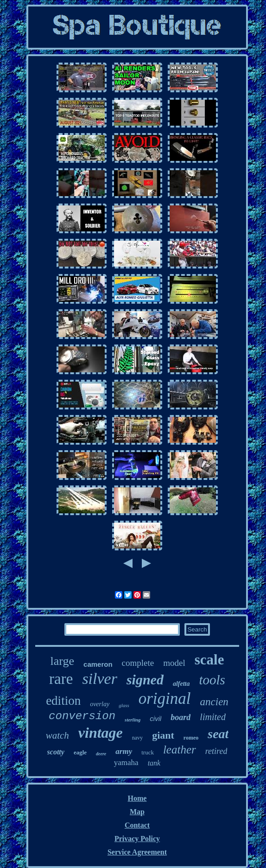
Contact (137, 825)
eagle (80, 752)
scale (209, 660)
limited (213, 717)
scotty (56, 752)
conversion (82, 716)
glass (124, 705)
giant (163, 735)
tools (212, 680)
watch (57, 735)
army (124, 751)
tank (154, 763)
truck (148, 752)
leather (180, 750)
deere (101, 754)
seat (218, 734)
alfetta (181, 684)
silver (100, 679)
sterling (133, 720)
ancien (214, 702)
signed (145, 680)
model (174, 663)
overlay (100, 704)
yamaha (126, 763)
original (165, 699)
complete (138, 663)
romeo (191, 738)
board (180, 717)
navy (137, 738)
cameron (98, 664)
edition (63, 701)
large (63, 661)
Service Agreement (137, 852)
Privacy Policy (137, 839)
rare (61, 679)
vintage (101, 733)
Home (137, 798)
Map (137, 812)
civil (155, 718)
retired (216, 751)
